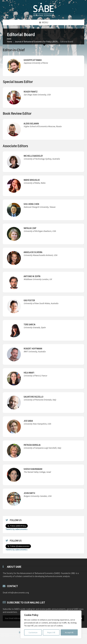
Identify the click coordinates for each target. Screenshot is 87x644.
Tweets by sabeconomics (17, 529)
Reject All (51, 632)
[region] (51, 624)
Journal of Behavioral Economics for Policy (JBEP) (36, 42)
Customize (33, 632)
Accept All (69, 632)
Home (10, 42)
